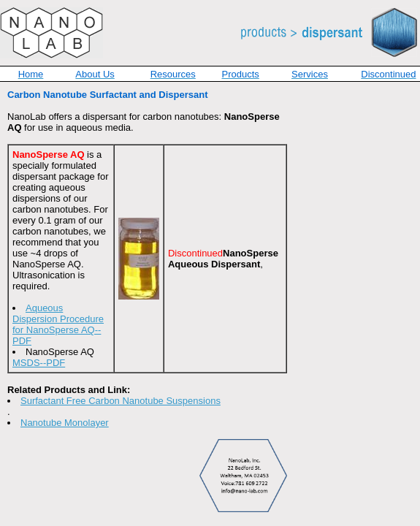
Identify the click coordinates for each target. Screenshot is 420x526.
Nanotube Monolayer (65, 423)
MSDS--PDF (39, 363)
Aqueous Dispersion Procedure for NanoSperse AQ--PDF (58, 324)
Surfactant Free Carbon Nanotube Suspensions (121, 401)
